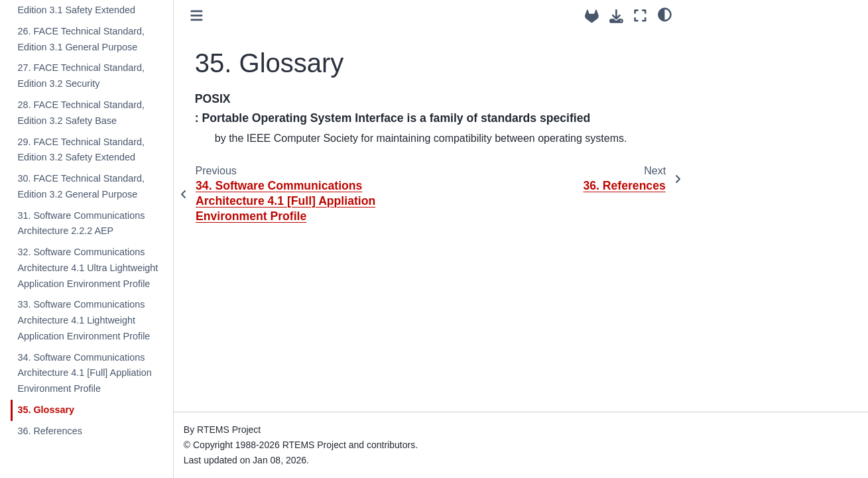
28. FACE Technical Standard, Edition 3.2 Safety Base (81, 113)
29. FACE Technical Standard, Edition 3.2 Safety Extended (81, 150)
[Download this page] (616, 16)
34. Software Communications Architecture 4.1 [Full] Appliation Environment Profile (84, 373)
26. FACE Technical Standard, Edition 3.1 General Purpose (81, 39)
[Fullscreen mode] (640, 16)
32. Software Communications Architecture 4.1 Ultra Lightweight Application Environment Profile (88, 268)
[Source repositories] (592, 16)
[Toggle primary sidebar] (197, 16)
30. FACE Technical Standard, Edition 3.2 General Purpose (81, 186)
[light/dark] (665, 14)
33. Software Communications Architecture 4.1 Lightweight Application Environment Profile (84, 320)
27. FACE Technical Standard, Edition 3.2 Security (81, 76)
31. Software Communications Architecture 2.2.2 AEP (81, 223)
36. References (50, 431)
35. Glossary (46, 410)
